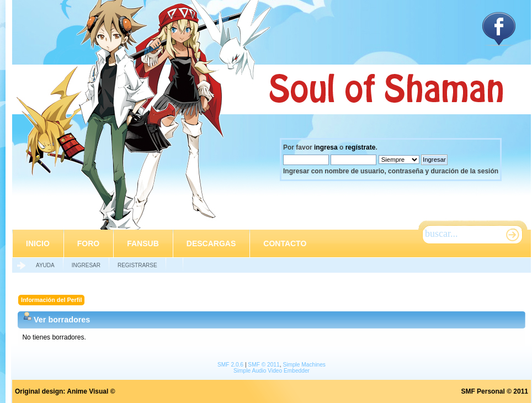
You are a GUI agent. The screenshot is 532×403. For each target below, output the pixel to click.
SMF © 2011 (264, 365)
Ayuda (45, 265)
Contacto (285, 243)
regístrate (361, 147)
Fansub (143, 243)
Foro (88, 243)
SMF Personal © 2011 (494, 391)
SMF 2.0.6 (230, 365)
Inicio (38, 243)
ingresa (326, 147)
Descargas (211, 243)
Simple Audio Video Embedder (272, 371)
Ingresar (86, 265)
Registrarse (137, 265)
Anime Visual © (91, 391)
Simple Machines (304, 365)
